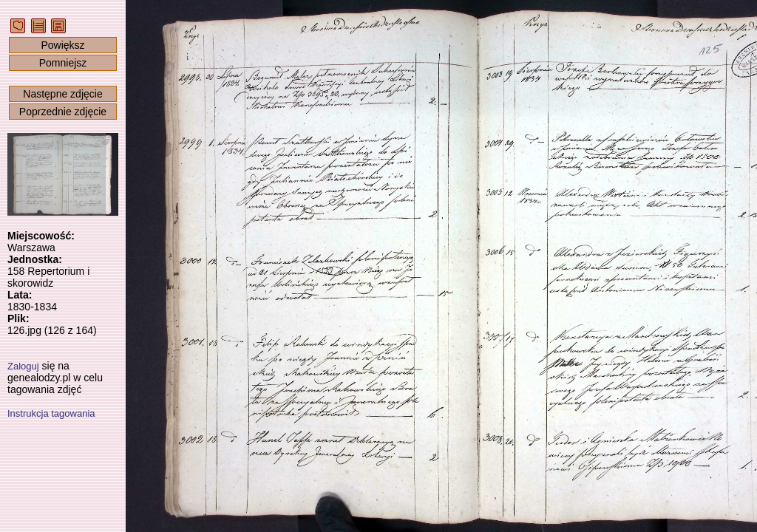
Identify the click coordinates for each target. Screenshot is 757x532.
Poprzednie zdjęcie (63, 112)
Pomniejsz (63, 63)
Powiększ (62, 45)
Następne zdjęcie (62, 94)
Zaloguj (23, 366)
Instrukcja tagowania (51, 413)
